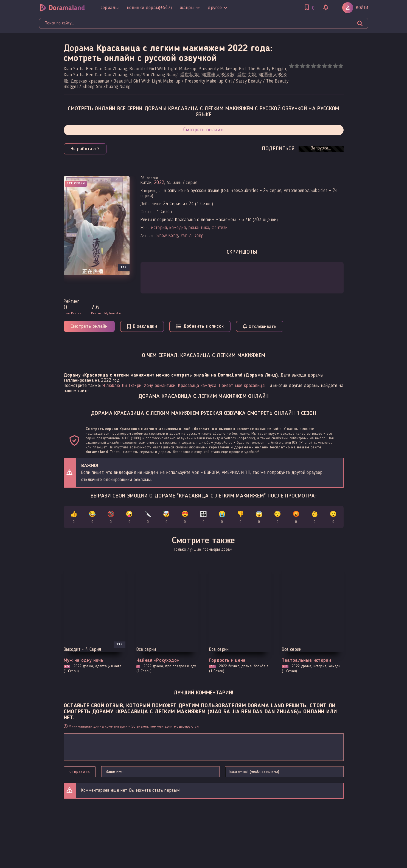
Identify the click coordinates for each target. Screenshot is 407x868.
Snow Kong (167, 236)
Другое (217, 8)
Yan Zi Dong (192, 236)
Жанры (190, 8)
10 (341, 66)
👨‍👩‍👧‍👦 (203, 518)
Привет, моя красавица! (242, 386)
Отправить (80, 772)
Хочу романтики (160, 386)
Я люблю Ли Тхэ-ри (122, 386)
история (159, 228)
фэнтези (220, 228)
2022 (159, 183)
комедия (178, 228)
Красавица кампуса (197, 386)
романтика (199, 228)
